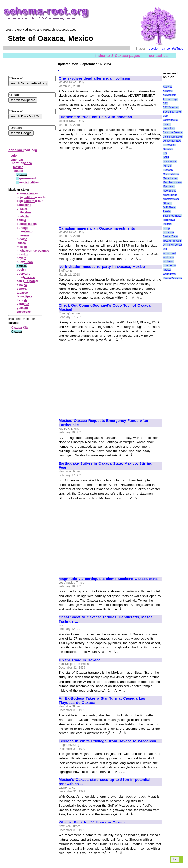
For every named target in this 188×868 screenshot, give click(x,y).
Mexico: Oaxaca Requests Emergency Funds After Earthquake (104, 423)
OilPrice (167, 203)
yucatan (22, 308)
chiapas (22, 209)
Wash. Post (169, 253)
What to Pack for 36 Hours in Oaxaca (92, 822)
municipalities (29, 182)
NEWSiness (169, 191)
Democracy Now (172, 141)
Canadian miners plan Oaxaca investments (97, 228)
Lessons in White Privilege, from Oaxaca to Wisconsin (107, 741)
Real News (169, 220)
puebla (22, 270)
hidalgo (22, 239)
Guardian (168, 149)
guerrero (23, 235)
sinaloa (22, 285)
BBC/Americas (171, 108)
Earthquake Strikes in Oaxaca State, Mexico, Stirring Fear (106, 466)
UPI (165, 249)
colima (22, 220)
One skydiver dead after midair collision (94, 78)
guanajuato (25, 231)
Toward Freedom (172, 241)
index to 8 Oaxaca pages (118, 55)
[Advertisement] (100, 186)
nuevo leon (25, 262)
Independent (170, 162)
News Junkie (170, 195)
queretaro (24, 274)
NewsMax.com (171, 199)
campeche (24, 205)
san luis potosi (28, 281)
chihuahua (24, 212)
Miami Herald (170, 178)
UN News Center (172, 245)
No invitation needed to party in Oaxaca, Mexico (102, 267)
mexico (18, 167)
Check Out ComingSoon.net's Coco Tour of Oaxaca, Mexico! (105, 307)
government (28, 178)
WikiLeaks (168, 257)
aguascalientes (27, 193)
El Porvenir (169, 145)
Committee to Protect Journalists (170, 124)
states (19, 171)
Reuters (167, 224)
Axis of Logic (170, 99)
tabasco (22, 293)
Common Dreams (173, 133)
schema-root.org (23, 150)
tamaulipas (25, 296)
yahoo (166, 49)
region (14, 156)
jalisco (21, 243)
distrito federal (27, 224)
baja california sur (30, 201)
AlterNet (167, 87)
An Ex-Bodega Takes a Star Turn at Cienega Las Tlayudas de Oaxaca (102, 700)
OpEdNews (169, 207)
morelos (23, 255)
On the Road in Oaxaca (80, 660)
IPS (165, 153)
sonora (22, 289)
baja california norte (31, 197)
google (153, 49)
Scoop (166, 228)
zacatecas (24, 312)
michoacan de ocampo (33, 251)
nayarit (22, 258)
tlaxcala (22, 300)
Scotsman (168, 232)
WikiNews (168, 261)
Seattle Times (170, 237)
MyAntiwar (169, 187)
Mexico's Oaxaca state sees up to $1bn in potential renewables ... (105, 782)
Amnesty (168, 91)
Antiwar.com (169, 95)
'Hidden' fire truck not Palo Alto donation (95, 117)
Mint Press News (172, 182)
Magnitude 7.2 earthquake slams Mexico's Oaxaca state (108, 579)
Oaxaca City (20, 328)
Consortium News (173, 137)
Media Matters (171, 174)
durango (23, 228)
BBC (165, 103)
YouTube (177, 49)
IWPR (166, 157)
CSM (165, 116)
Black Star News (172, 112)
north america (22, 163)
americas (17, 160)
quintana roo (26, 277)
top (175, 859)
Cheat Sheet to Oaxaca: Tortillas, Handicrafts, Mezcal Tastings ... (106, 619)
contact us (159, 55)
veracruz (23, 304)
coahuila (23, 216)
